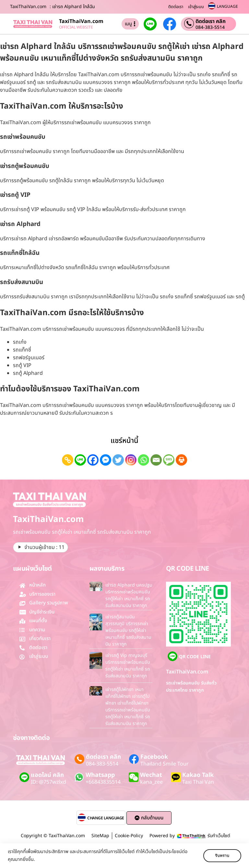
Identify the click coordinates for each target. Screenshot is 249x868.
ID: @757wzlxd (48, 782)
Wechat (151, 775)
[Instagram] (131, 460)
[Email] (156, 460)
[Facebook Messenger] (106, 460)
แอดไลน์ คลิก (47, 775)
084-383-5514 (210, 28)
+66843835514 (103, 782)
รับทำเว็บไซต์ (219, 836)
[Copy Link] (68, 460)
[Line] (80, 460)
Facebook (154, 757)
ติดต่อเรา (176, 7)
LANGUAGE (227, 6)
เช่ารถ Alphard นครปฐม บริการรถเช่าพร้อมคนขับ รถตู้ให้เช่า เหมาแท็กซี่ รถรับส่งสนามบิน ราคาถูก (129, 595)
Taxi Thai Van (198, 782)
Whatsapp (100, 775)
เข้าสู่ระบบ (196, 7)
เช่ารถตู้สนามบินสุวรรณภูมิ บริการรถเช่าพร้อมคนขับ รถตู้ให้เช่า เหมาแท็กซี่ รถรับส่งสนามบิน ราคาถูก (128, 630)
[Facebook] (93, 460)
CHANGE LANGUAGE (106, 818)
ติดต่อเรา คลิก (211, 21)
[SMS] (169, 460)
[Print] (181, 460)
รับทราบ (222, 856)
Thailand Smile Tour (165, 764)
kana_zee (151, 782)
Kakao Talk (198, 775)
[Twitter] (118, 460)
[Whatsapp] (143, 460)
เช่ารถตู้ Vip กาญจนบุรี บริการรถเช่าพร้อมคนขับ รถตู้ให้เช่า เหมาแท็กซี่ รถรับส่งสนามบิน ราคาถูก (128, 666)
